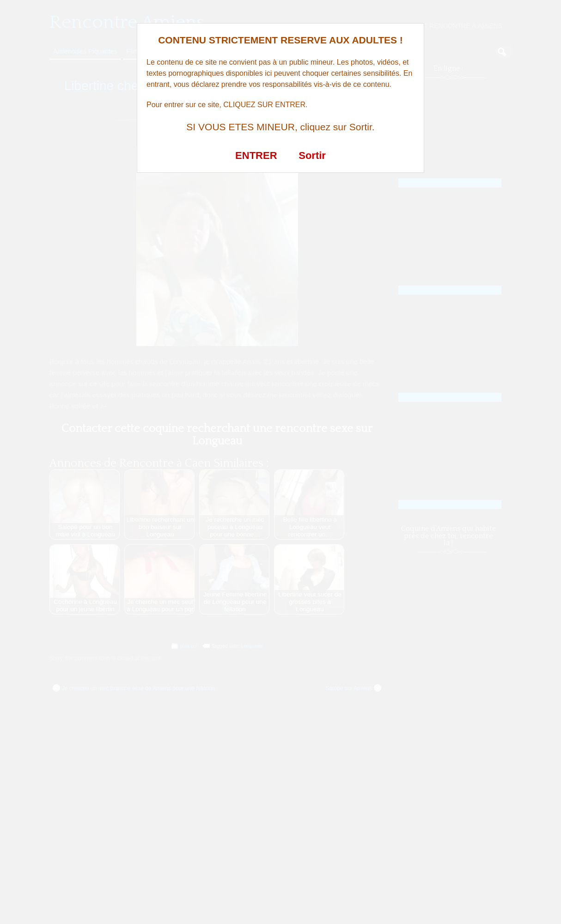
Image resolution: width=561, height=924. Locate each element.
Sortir (312, 155)
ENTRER (256, 155)
